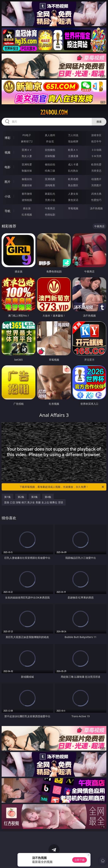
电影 (7, 167)
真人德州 (50, 135)
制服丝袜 (27, 171)
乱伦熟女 (73, 171)
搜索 (99, 122)
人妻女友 (73, 194)
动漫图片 (96, 179)
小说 (7, 196)
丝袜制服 (50, 156)
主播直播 (73, 156)
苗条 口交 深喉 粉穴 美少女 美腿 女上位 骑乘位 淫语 (34, 502)
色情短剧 (50, 215)
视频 (7, 152)
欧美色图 (73, 179)
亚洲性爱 (27, 164)
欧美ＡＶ (73, 150)
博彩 (7, 138)
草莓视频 (73, 208)
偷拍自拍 (50, 164)
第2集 (21, 497)
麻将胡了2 (27, 141)
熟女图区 (73, 185)
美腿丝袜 (27, 185)
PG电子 (27, 135)
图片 (7, 182)
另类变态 (96, 171)
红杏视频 (27, 215)
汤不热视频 (96, 208)
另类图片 (96, 185)
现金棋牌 (73, 141)
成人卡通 (73, 164)
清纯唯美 (50, 185)
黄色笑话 (73, 200)
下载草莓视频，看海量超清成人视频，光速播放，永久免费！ (62, 487)
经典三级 (50, 171)
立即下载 (80, 860)
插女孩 (27, 208)
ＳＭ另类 (96, 156)
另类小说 (50, 200)
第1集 (7, 497)
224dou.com (54, 112)
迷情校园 (27, 200)
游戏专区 (96, 135)
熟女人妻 (27, 156)
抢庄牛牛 (96, 141)
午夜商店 (50, 208)
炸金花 (50, 141)
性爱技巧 (96, 200)
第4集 (48, 497)
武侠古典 (96, 194)
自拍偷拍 (50, 150)
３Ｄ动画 (96, 150)
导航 (7, 211)
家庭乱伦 (50, 194)
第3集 (34, 497)
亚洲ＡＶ (27, 150)
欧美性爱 (96, 164)
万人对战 (73, 135)
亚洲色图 (50, 179)
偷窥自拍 (27, 179)
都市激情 (27, 194)
